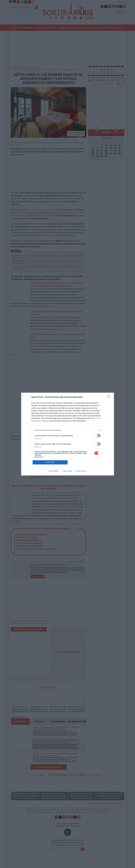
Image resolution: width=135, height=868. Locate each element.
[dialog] (68, 434)
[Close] (109, 397)
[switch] (98, 436)
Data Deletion (54, 471)
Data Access (67, 471)
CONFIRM (50, 462)
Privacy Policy (81, 471)
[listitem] (68, 430)
